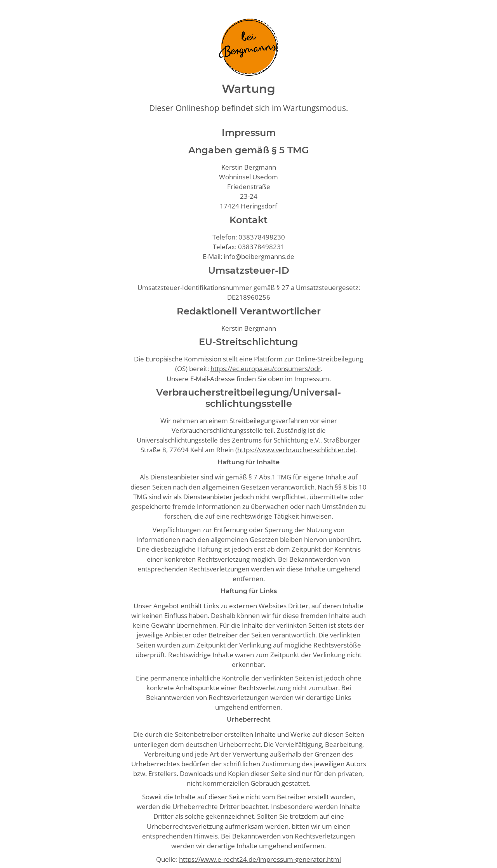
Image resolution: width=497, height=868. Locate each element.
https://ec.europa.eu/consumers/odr (266, 369)
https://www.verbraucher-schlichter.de (295, 450)
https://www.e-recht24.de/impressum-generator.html (260, 859)
